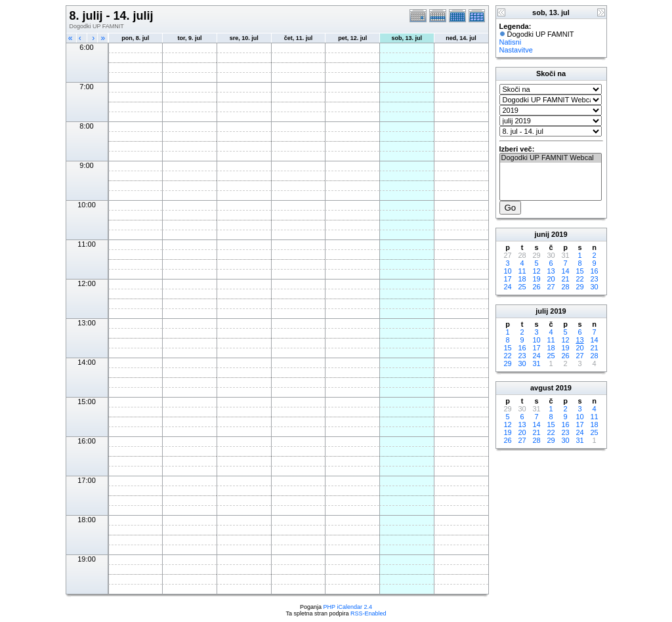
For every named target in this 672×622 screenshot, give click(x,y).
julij (542, 311)
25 (522, 287)
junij (542, 234)
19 (536, 279)
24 (507, 287)
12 (536, 271)
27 (551, 287)
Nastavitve (516, 50)
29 (579, 287)
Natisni (511, 42)
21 (565, 279)
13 (551, 271)
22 (579, 279)
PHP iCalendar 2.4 (348, 607)
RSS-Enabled (368, 613)
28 (565, 287)
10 (507, 271)
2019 (559, 234)
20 (551, 279)
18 (522, 279)
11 (522, 271)
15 (579, 271)
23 (594, 279)
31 (536, 363)
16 (594, 271)
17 (507, 279)
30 (594, 287)
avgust (542, 388)
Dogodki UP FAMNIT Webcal (551, 158)
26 (536, 287)
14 (565, 271)
